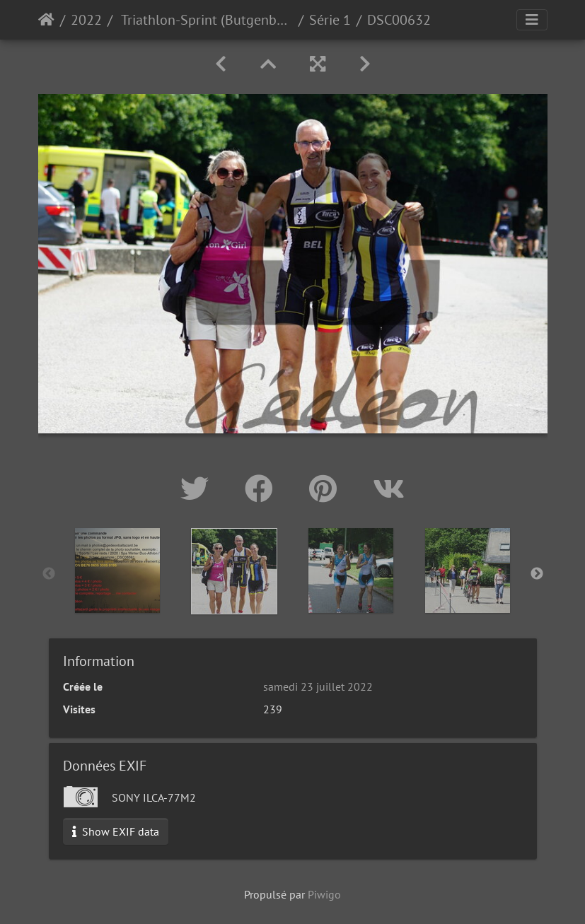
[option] (118, 571)
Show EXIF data (116, 831)
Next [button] (537, 574)
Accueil (46, 20)
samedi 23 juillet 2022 (318, 686)
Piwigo (324, 894)
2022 (86, 20)
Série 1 (330, 20)
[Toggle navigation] (532, 20)
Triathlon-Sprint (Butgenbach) (205, 20)
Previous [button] (49, 574)
